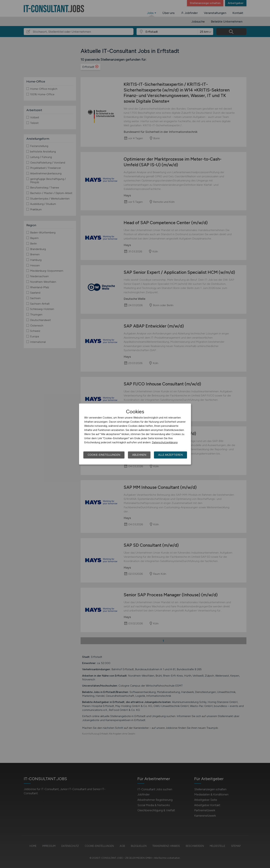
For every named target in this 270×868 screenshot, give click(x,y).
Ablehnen (139, 455)
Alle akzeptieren (170, 455)
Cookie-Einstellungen (104, 455)
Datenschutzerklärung (165, 442)
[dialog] (135, 434)
